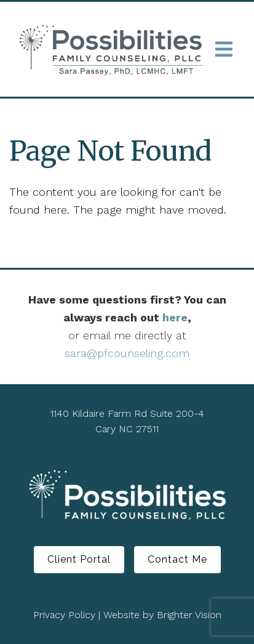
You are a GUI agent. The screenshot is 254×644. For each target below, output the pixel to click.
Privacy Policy (64, 615)
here (175, 317)
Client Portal (79, 559)
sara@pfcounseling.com (127, 353)
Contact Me (177, 559)
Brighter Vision (189, 615)
